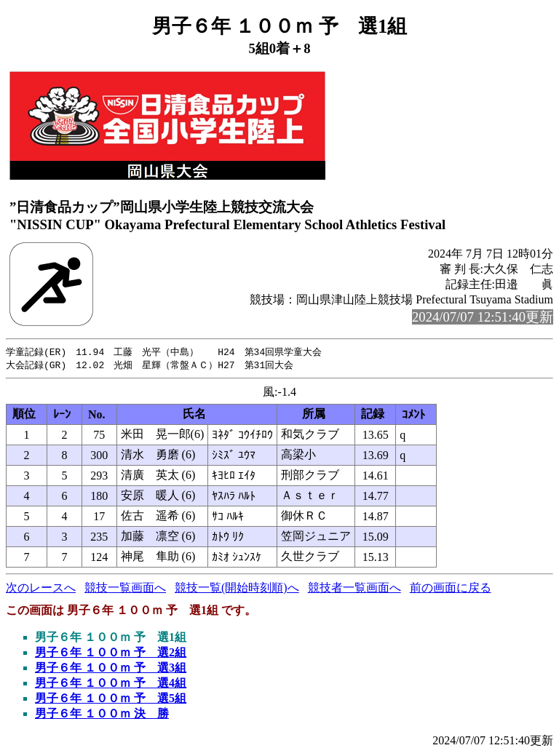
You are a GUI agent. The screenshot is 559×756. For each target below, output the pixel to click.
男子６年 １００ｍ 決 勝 (102, 715)
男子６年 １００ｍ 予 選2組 (111, 654)
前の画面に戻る (451, 589)
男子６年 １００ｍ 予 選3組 (111, 669)
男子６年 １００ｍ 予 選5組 (111, 700)
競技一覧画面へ (125, 589)
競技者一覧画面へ (354, 589)
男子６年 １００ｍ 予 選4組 (111, 684)
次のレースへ (41, 589)
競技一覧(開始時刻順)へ (237, 589)
